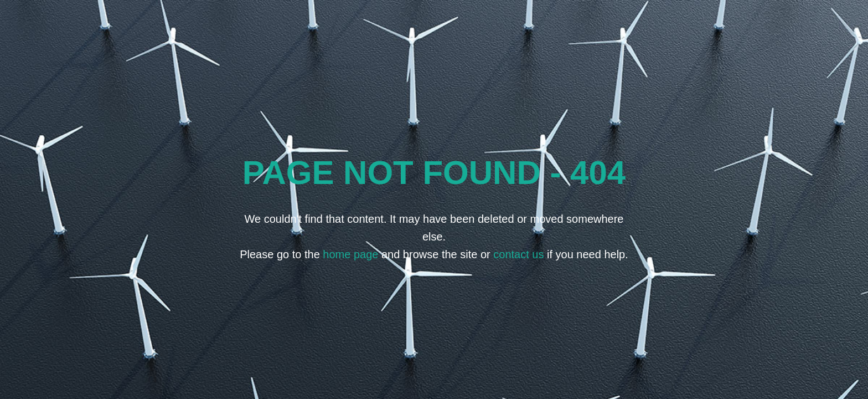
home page (350, 254)
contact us (518, 254)
